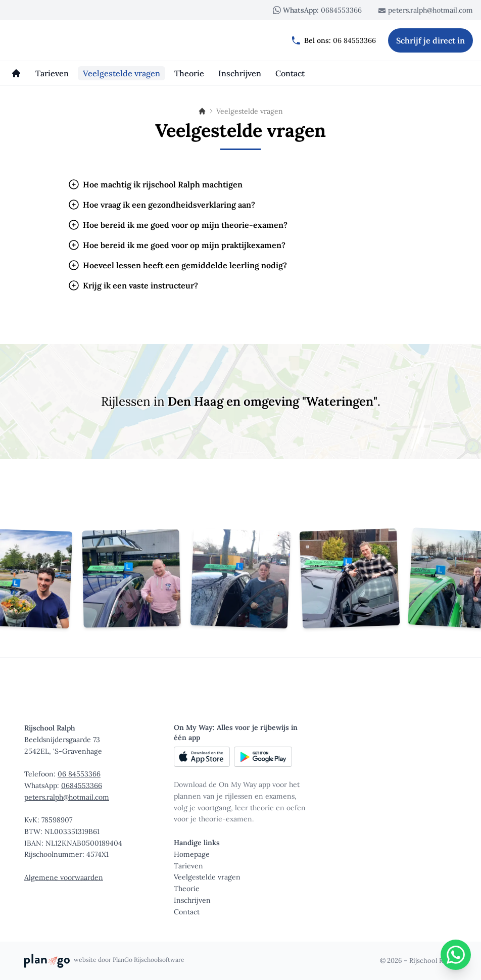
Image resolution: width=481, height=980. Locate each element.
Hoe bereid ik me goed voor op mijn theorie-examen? (178, 225)
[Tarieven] (52, 73)
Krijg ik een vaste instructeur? (133, 285)
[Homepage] (16, 73)
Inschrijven (192, 900)
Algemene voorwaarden (64, 877)
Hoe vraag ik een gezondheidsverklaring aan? (161, 205)
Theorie (187, 889)
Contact (187, 912)
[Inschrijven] (240, 73)
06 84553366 (333, 40)
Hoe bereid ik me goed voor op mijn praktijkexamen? (177, 245)
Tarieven (188, 866)
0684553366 (317, 10)
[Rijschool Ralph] (57, 40)
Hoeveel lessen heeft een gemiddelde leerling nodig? (177, 265)
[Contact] (290, 73)
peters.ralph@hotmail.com (425, 10)
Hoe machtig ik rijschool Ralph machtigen (155, 184)
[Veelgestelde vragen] (122, 73)
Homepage (192, 854)
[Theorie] (189, 73)
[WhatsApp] (456, 955)
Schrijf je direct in (430, 40)
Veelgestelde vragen (207, 877)
